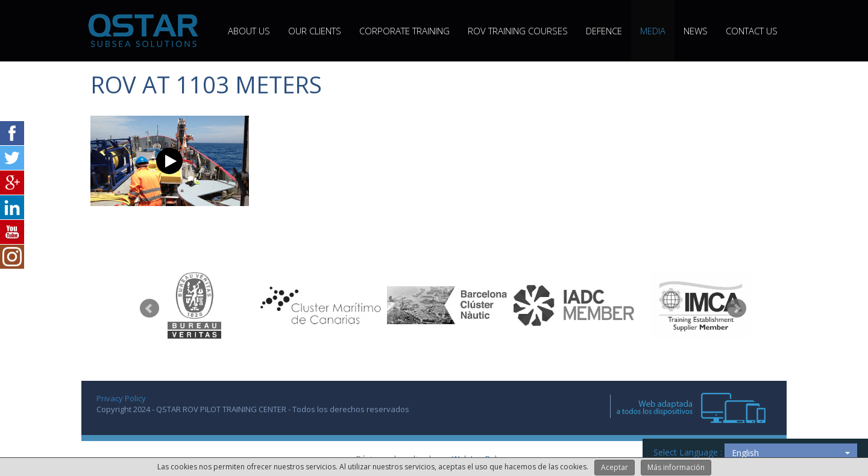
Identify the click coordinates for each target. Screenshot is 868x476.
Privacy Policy (121, 398)
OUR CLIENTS (315, 31)
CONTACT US (752, 31)
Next (737, 308)
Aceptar (615, 467)
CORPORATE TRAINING (404, 31)
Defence (604, 31)
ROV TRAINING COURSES (518, 31)
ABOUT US (249, 31)
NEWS (696, 31)
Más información (676, 467)
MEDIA (653, 31)
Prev (149, 308)
